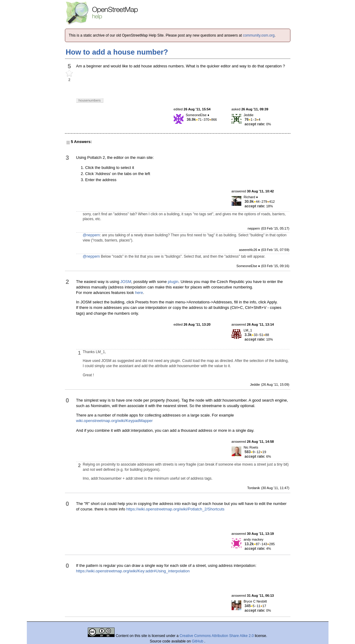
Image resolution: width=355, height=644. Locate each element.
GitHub (198, 641)
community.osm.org (259, 35)
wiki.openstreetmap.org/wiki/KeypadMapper (114, 421)
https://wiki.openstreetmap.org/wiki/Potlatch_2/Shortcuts (175, 509)
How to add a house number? (117, 52)
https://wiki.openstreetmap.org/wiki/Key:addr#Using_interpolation (133, 571)
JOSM (126, 282)
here (139, 293)
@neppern (91, 235)
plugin (173, 282)
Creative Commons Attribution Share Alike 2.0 (217, 636)
